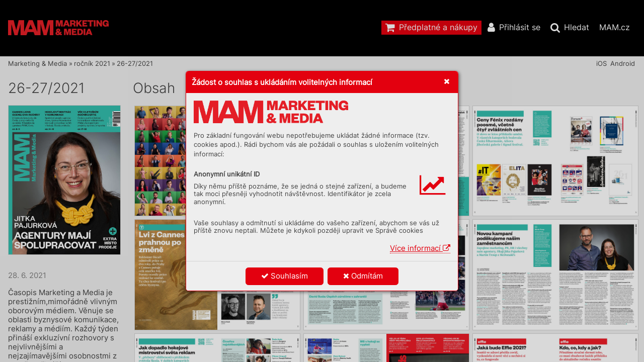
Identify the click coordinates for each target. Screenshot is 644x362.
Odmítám (363, 276)
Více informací (420, 248)
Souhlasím (285, 276)
